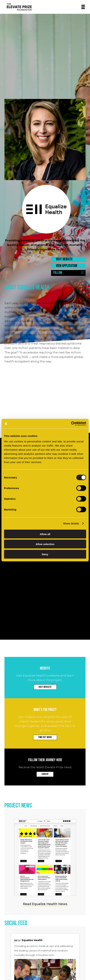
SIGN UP (45, 774)
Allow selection (45, 544)
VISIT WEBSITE (64, 259)
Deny (45, 554)
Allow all (45, 534)
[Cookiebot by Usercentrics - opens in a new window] (71, 424)
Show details (71, 523)
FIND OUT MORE (45, 737)
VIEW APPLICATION (67, 266)
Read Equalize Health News (45, 904)
